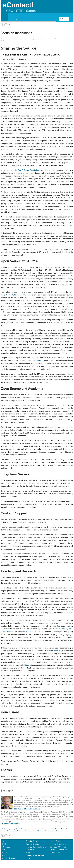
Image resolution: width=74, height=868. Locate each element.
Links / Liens (55, 853)
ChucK (29, 632)
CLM (8, 295)
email (2, 25)
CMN (15, 295)
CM (25, 295)
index (3, 41)
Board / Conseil (32, 841)
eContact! (6, 847)
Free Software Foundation (28, 170)
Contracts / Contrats (58, 847)
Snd (41, 320)
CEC (10, 11)
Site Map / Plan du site (58, 850)
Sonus (31, 11)
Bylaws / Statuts (32, 844)
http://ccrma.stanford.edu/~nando (26, 809)
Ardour (57, 651)
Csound (62, 629)
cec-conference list (57, 841)
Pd (32, 347)
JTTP (20, 11)
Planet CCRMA (35, 361)
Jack (27, 665)
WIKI (28, 853)
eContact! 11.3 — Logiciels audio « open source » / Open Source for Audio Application (30, 829)
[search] (61, 19)
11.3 (15, 19)
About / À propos (9, 858)
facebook (6, 25)
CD (4, 855)
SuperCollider (6, 632)
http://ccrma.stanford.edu (10, 824)
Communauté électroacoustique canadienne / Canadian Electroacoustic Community (35, 831)
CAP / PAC (30, 850)
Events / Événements (58, 844)
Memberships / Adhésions (36, 847)
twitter (10, 25)
